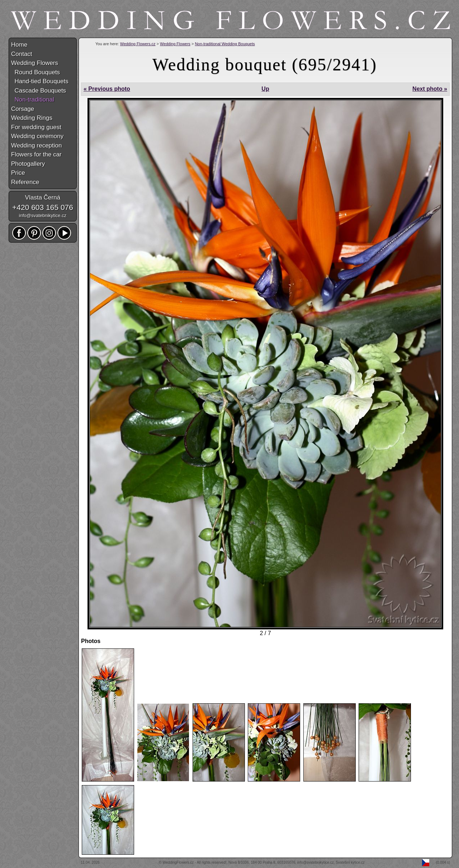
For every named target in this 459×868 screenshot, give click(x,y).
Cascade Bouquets (39, 91)
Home (19, 45)
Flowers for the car (36, 154)
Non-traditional (33, 100)
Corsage (23, 109)
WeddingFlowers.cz (178, 862)
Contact (22, 54)
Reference (25, 182)
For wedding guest (36, 127)
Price (18, 173)
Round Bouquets (36, 72)
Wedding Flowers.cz (138, 44)
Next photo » (430, 89)
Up (265, 89)
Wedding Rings (32, 118)
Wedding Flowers (175, 44)
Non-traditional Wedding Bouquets (225, 44)
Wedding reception (36, 146)
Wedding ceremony (37, 136)
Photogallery (28, 164)
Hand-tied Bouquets (40, 81)
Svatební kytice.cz (350, 862)
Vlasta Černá (43, 198)
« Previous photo (107, 89)
